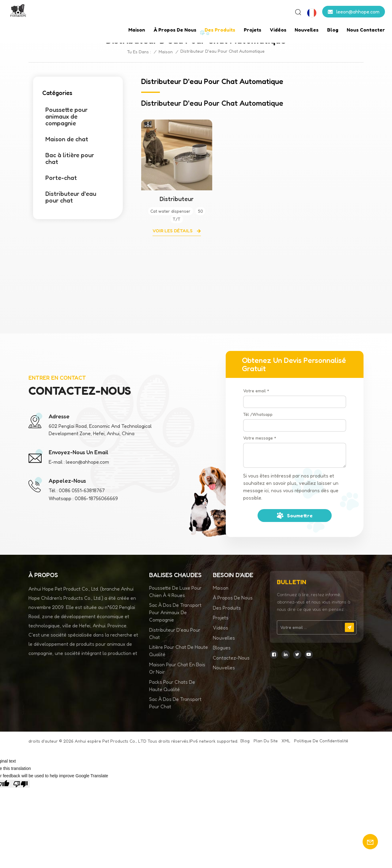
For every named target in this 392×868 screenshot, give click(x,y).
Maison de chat (67, 139)
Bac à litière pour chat (70, 158)
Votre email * (256, 391)
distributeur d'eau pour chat (175, 634)
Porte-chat (61, 178)
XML (286, 741)
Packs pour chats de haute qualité (172, 686)
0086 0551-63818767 (82, 490)
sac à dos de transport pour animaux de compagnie (175, 612)
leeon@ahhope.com (358, 12)
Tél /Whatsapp (258, 414)
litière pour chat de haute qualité (179, 651)
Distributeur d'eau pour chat (71, 197)
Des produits (220, 30)
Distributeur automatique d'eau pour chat (177, 199)
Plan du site (266, 741)
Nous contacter (366, 30)
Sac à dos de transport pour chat (175, 703)
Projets (253, 30)
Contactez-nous (231, 658)
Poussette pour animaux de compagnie (66, 116)
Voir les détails (173, 231)
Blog (333, 30)
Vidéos (278, 30)
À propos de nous (175, 30)
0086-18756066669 (96, 498)
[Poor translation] (21, 784)
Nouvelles (307, 30)
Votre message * (260, 438)
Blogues (222, 648)
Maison (137, 30)
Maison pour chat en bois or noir (177, 668)
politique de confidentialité (321, 741)
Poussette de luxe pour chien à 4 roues (175, 592)
